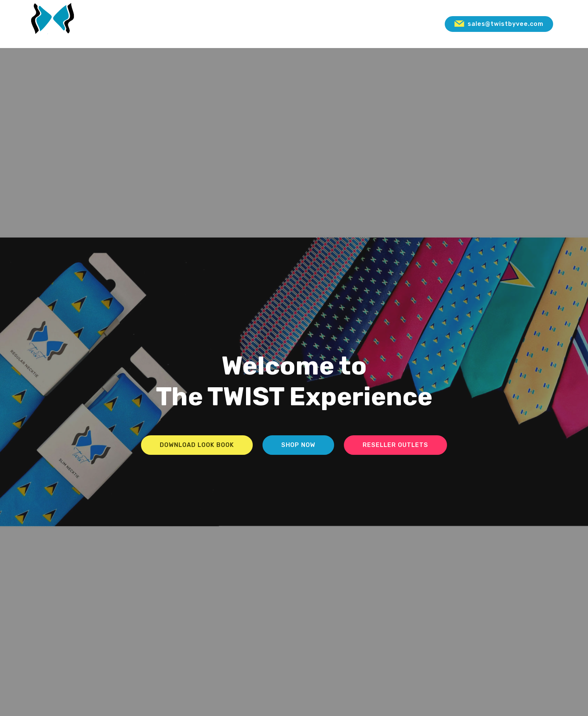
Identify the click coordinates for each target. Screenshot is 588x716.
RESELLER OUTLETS (395, 445)
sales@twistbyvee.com (499, 24)
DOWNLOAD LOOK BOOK (197, 445)
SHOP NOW (298, 445)
